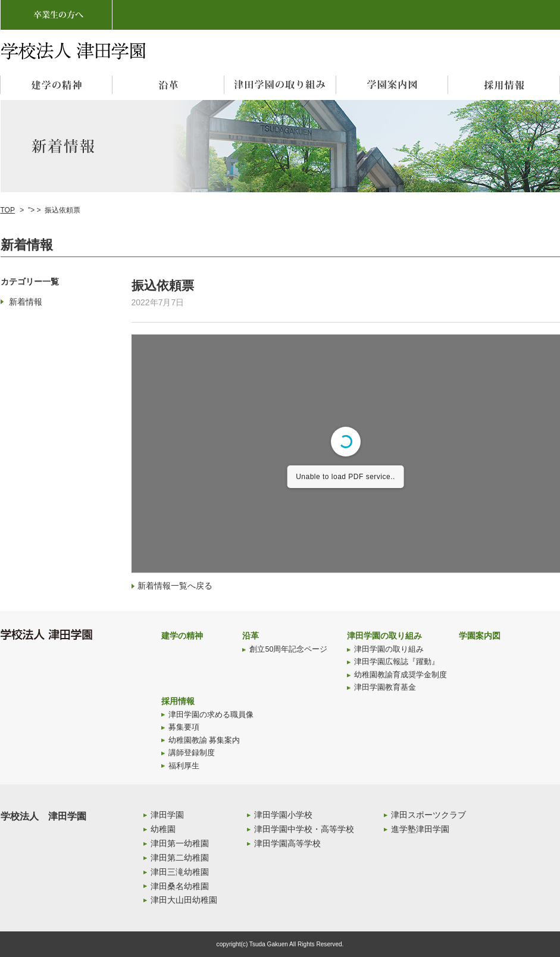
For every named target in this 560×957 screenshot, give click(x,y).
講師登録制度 (192, 753)
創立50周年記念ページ (288, 649)
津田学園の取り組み (384, 636)
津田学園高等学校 (287, 843)
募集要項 (184, 727)
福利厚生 (184, 766)
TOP (8, 210)
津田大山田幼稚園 (184, 900)
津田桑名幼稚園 (180, 886)
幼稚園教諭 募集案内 (204, 740)
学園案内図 (480, 636)
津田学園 (167, 815)
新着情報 (26, 302)
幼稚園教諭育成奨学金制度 (401, 675)
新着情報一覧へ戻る (175, 586)
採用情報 (178, 701)
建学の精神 (182, 636)
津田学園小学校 (283, 815)
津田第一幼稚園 (180, 843)
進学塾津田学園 (420, 829)
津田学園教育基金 (385, 687)
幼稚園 (163, 829)
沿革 (251, 636)
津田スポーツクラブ (428, 815)
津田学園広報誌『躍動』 (397, 662)
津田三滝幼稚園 (180, 872)
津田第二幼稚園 (180, 858)
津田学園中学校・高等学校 (304, 829)
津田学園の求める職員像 (211, 715)
